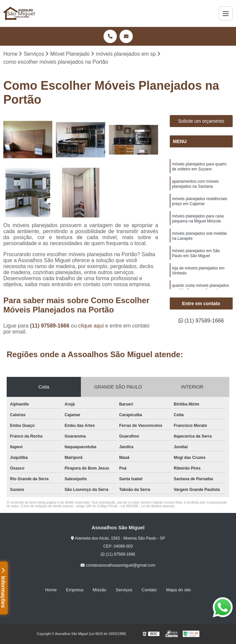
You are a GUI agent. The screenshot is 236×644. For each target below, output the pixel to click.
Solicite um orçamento (201, 121)
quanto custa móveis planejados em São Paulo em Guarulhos (201, 288)
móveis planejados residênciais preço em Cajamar (200, 201)
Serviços (124, 590)
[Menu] (226, 13)
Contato (149, 590)
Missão (99, 590)
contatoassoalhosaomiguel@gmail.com (118, 565)
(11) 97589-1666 (50, 326)
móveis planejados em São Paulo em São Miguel (196, 253)
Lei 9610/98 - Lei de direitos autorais (147, 506)
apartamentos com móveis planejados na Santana (196, 184)
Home (51, 590)
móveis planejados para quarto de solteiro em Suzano (199, 167)
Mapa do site (178, 590)
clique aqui (91, 326)
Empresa (75, 590)
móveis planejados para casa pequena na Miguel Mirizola (198, 219)
